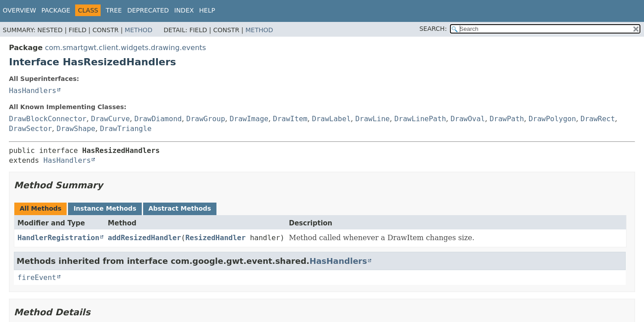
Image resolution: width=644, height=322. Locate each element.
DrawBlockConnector (48, 119)
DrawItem (290, 119)
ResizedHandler (215, 238)
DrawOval (468, 119)
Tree (114, 10)
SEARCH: (433, 29)
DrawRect (598, 119)
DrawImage (249, 119)
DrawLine (372, 119)
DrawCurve (111, 119)
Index (184, 10)
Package (56, 10)
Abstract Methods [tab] (180, 208)
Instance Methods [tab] (105, 208)
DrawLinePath (420, 119)
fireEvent (37, 278)
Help (207, 10)
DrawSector (30, 129)
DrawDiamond (158, 119)
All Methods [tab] (40, 208)
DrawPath (507, 119)
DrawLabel (332, 119)
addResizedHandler (144, 238)
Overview (19, 10)
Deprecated (148, 10)
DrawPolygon (552, 119)
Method (139, 30)
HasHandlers (33, 91)
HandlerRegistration (58, 238)
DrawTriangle (126, 129)
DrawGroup (206, 119)
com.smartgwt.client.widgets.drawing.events (125, 48)
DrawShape (76, 129)
